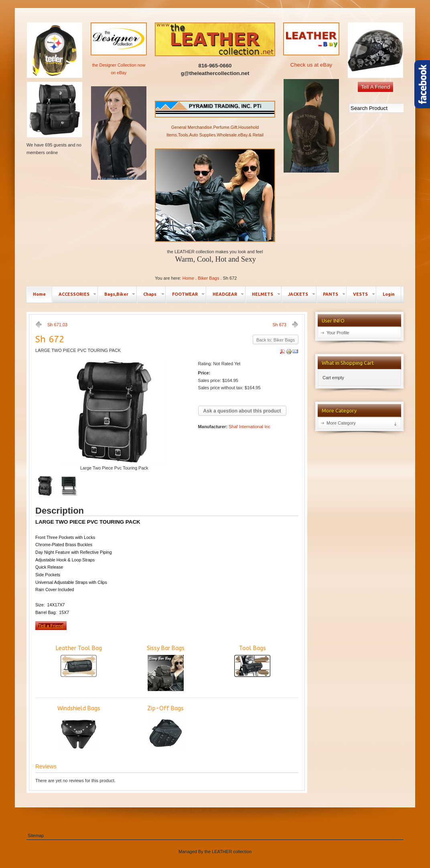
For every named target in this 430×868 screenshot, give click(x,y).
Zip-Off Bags (165, 728)
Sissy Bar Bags (166, 668)
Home (188, 278)
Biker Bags (208, 278)
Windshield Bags (79, 728)
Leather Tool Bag (79, 661)
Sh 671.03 (57, 325)
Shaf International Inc (249, 427)
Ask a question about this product (242, 411)
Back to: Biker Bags (276, 340)
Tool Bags (252, 661)
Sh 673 (279, 325)
